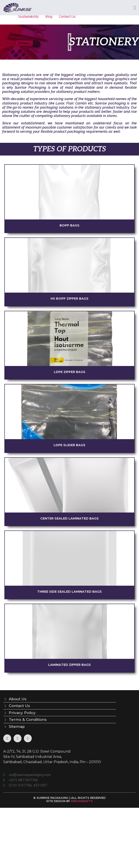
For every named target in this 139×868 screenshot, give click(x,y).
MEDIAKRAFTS (82, 801)
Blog (49, 17)
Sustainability (28, 17)
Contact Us (67, 17)
